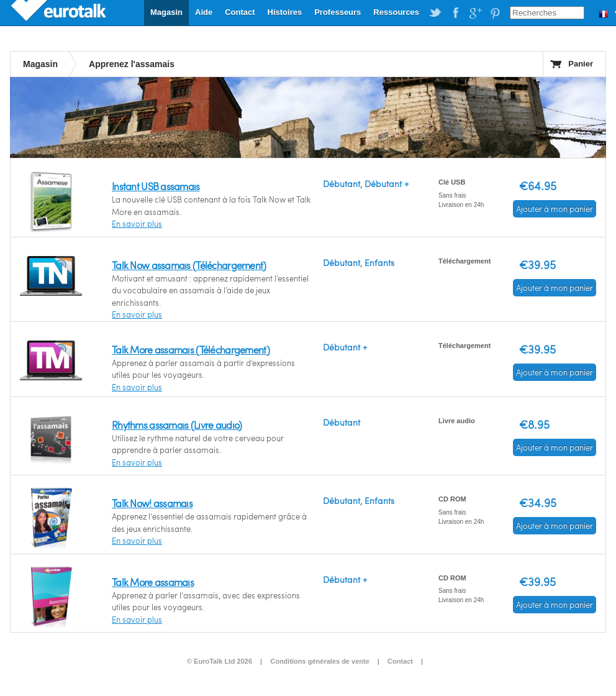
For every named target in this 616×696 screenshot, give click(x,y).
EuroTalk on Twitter (435, 13)
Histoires (285, 12)
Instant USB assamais (156, 186)
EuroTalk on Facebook (455, 13)
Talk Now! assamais (152, 503)
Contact (240, 12)
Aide (204, 12)
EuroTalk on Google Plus (475, 13)
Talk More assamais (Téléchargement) (191, 350)
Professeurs (337, 12)
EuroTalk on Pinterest (495, 13)
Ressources (396, 12)
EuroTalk (60, 12)
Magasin (166, 12)
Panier (581, 64)
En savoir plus (137, 224)
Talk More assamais (153, 582)
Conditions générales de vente (320, 661)
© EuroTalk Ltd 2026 (220, 661)
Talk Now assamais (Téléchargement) (189, 265)
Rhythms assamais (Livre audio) (177, 425)
